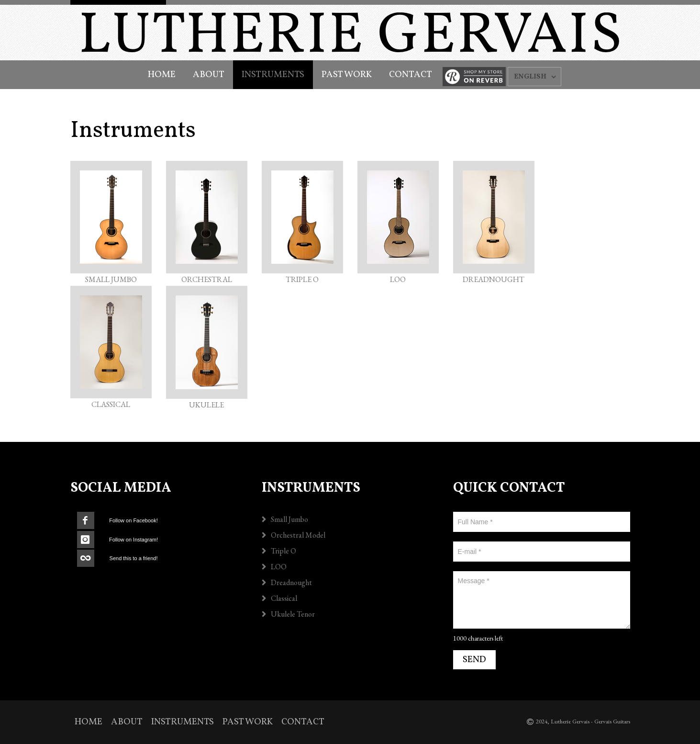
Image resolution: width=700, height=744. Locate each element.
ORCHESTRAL (207, 279)
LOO (398, 279)
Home (162, 75)
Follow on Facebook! (133, 520)
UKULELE (206, 405)
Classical (284, 598)
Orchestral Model (298, 535)
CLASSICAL (111, 404)
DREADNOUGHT (494, 279)
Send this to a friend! (134, 558)
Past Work (347, 75)
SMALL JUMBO (111, 279)
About (209, 75)
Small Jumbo (289, 519)
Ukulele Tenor (293, 614)
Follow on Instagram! (133, 540)
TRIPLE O (302, 279)
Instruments (273, 75)
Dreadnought (291, 582)
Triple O (283, 551)
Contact (411, 75)
